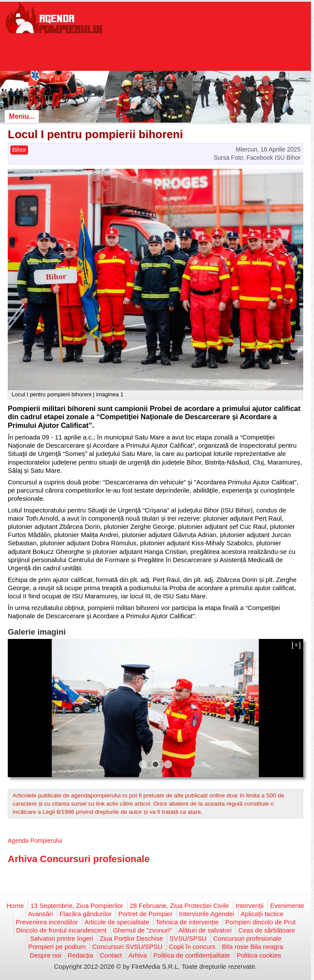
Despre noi (46, 955)
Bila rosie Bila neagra (253, 947)
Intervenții (250, 906)
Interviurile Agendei (207, 914)
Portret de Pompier (145, 914)
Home (15, 906)
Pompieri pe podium (57, 947)
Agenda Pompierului (35, 841)
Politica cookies (259, 955)
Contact (111, 955)
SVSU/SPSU (188, 938)
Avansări (41, 914)
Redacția (80, 955)
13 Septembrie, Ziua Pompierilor (77, 906)
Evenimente (287, 906)
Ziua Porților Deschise (131, 938)
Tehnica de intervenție (187, 922)
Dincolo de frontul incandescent (61, 930)
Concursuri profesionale (247, 938)
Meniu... (22, 116)
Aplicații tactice (262, 914)
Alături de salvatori (205, 930)
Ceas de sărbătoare (267, 930)
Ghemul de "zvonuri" (143, 930)
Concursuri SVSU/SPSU (127, 947)
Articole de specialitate (117, 922)
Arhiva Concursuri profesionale (79, 859)
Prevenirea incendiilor (47, 922)
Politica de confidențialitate (192, 955)
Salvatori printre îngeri (61, 938)
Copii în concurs (192, 947)
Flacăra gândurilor (86, 914)
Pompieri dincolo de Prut (260, 922)
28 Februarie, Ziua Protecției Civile (179, 906)
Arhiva (138, 955)
